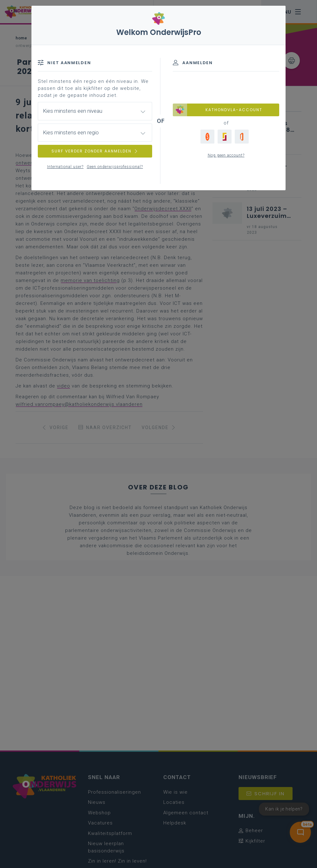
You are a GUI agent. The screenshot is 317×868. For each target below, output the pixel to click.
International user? (65, 167)
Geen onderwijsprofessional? (115, 167)
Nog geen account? (226, 155)
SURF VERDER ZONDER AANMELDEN (95, 151)
